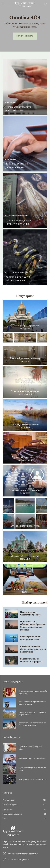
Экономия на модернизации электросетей (25, 393)
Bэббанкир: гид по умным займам (17, 165)
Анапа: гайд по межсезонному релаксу (25, 360)
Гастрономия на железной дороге (25, 590)
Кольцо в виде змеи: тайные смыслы (18, 279)
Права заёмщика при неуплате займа (18, 109)
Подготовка (11, 102)
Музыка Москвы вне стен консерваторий (25, 459)
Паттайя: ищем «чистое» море (25, 526)
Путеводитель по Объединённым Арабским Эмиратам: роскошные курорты (33, 626)
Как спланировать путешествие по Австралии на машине (32, 724)
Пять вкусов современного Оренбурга (25, 426)
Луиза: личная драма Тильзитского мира (18, 222)
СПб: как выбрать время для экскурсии (25, 327)
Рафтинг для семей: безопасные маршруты (31, 660)
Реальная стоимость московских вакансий (25, 492)
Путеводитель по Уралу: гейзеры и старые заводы (32, 713)
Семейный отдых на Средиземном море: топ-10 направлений (33, 649)
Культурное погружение (17, 216)
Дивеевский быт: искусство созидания (25, 557)
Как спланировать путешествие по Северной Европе (32, 703)
